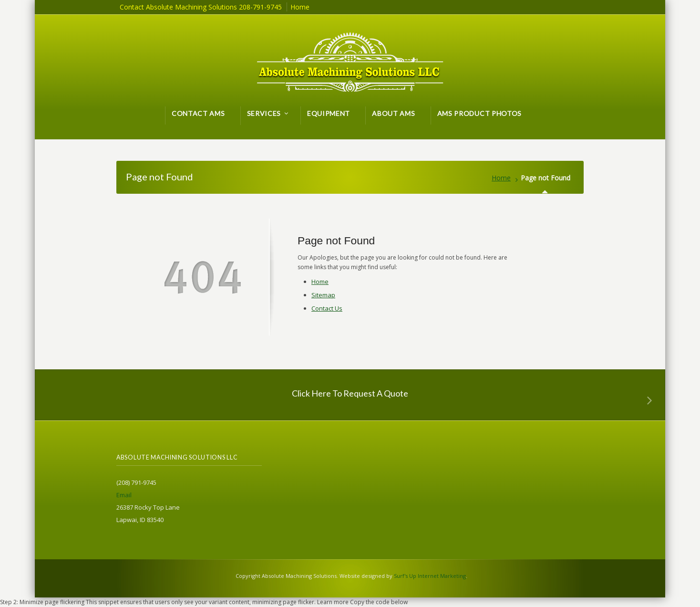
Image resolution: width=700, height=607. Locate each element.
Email (124, 495)
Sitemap (323, 295)
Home (501, 178)
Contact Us (327, 308)
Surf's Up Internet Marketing (430, 576)
